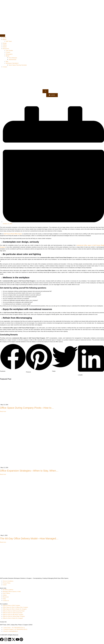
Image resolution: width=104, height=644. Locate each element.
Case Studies (9, 50)
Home (4, 38)
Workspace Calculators (12, 63)
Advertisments (12, 60)
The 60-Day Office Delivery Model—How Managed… (29, 538)
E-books (8, 52)
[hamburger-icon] (3, 36)
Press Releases (13, 58)
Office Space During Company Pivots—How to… (27, 408)
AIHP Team (9, 41)
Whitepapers (9, 54)
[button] (13, 358)
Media (8, 56)
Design (5, 43)
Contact (5, 67)
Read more (3, 411)
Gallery (5, 45)
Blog (7, 61)
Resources (6, 49)
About (5, 40)
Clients (5, 47)
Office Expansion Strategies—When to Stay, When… (29, 471)
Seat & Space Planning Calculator (18, 65)
